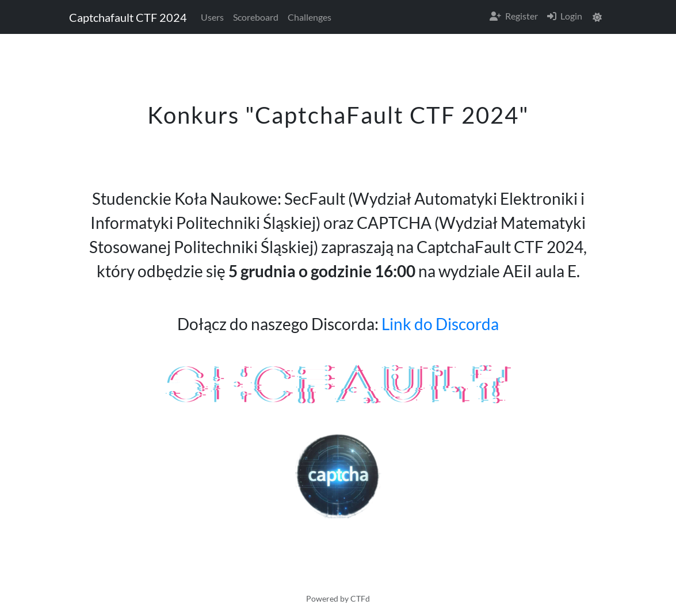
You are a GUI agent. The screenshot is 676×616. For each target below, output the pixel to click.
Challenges (310, 17)
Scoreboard (256, 17)
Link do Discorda (440, 324)
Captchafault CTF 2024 (128, 17)
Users (212, 17)
